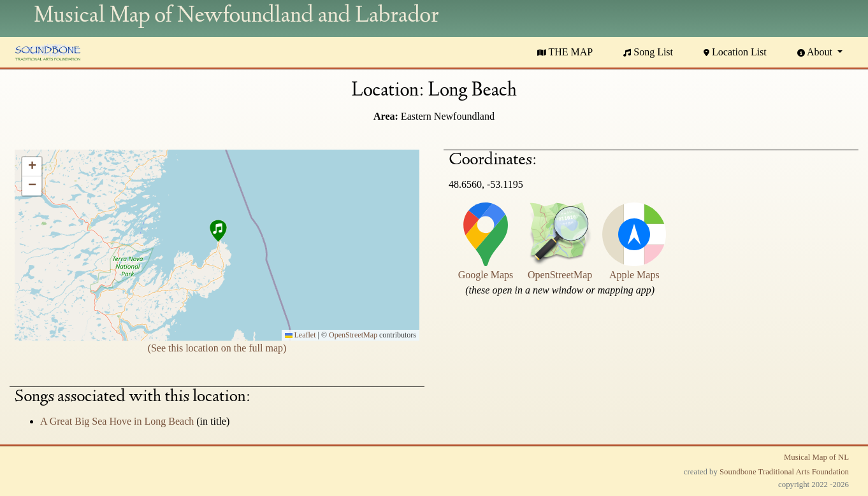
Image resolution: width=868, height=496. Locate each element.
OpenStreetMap (353, 335)
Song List (648, 52)
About (816, 52)
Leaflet (300, 335)
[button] (217, 232)
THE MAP (565, 52)
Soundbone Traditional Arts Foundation (784, 472)
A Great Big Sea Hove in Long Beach (118, 421)
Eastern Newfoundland (448, 116)
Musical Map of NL (816, 457)
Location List (735, 52)
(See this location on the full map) (217, 348)
